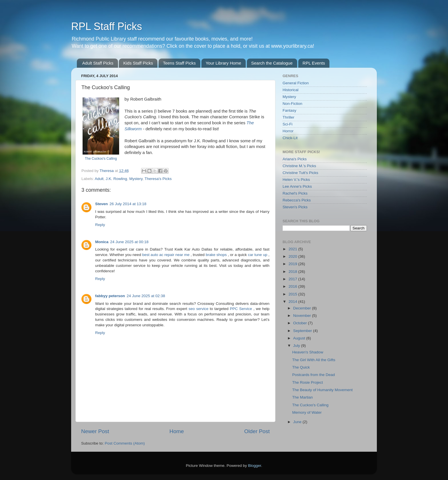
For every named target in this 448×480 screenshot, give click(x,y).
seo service (199, 309)
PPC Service (242, 309)
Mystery (136, 179)
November (303, 316)
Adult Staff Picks (98, 63)
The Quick (301, 367)
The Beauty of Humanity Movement (323, 390)
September (303, 331)
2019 (293, 264)
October (301, 323)
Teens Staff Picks (179, 63)
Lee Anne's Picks (297, 186)
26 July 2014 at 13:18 (128, 204)
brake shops (217, 255)
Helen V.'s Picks (296, 180)
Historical (291, 90)
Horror (288, 131)
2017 (293, 279)
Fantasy (289, 110)
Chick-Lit (290, 138)
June (298, 422)
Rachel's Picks (295, 193)
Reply (100, 225)
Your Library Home (224, 63)
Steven (101, 204)
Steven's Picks (295, 207)
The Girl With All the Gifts (314, 360)
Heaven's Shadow (308, 352)
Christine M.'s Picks (299, 166)
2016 (293, 286)
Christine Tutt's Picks (300, 173)
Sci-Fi (288, 124)
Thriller (288, 117)
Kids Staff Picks (138, 63)
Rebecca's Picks (297, 200)
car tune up (258, 255)
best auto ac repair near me (166, 255)
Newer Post (95, 431)
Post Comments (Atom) (125, 443)
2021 (293, 249)
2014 (293, 302)
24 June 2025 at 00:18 (129, 242)
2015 (293, 294)
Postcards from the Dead (314, 375)
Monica (102, 242)
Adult (99, 179)
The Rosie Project (308, 382)
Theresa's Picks (158, 179)
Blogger (255, 466)
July (297, 346)
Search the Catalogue (272, 63)
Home (177, 431)
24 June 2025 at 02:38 (146, 296)
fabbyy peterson (110, 296)
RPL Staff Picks (107, 26)
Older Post (257, 431)
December (303, 308)
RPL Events (314, 63)
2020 (293, 256)
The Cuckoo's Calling (101, 159)
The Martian (303, 397)
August (300, 338)
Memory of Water (307, 412)
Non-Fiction (292, 104)
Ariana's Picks (295, 159)
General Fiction (296, 83)
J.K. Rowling (116, 179)
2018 (293, 272)
